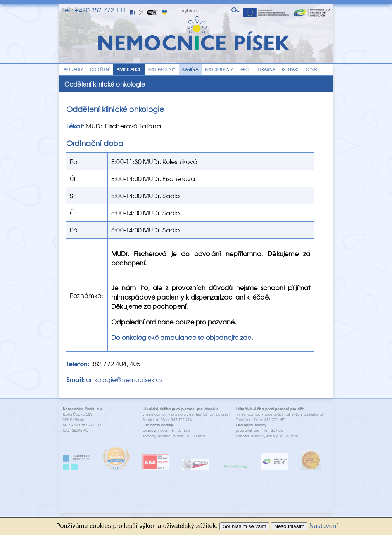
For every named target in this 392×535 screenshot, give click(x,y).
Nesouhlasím (289, 526)
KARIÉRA (190, 69)
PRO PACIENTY (162, 69)
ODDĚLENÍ (100, 69)
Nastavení (324, 526)
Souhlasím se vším (244, 526)
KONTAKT (290, 69)
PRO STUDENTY (219, 69)
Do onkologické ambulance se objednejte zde (181, 337)
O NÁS (312, 69)
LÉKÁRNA (266, 69)
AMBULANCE (129, 69)
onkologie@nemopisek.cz (124, 379)
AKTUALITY (73, 69)
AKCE (246, 69)
